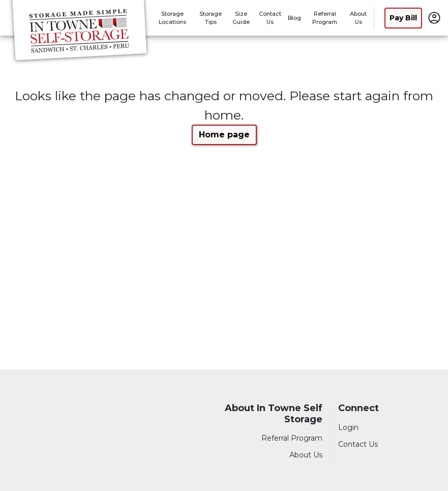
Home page (224, 135)
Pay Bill (403, 18)
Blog (294, 18)
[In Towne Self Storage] (79, 32)
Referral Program (292, 438)
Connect (359, 408)
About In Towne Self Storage (274, 414)
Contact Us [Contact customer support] (358, 444)
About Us (306, 455)
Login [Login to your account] (348, 427)
